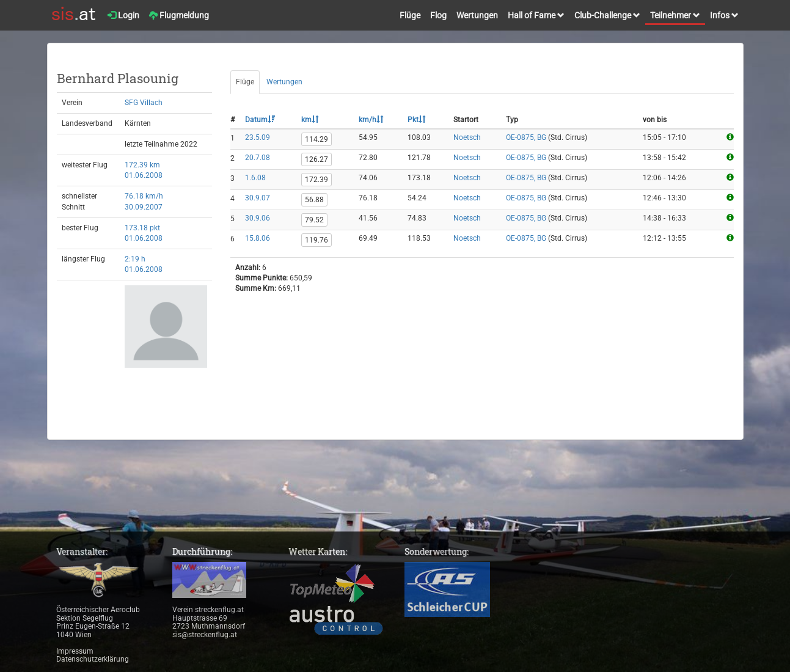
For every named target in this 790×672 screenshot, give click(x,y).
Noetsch (467, 137)
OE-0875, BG (526, 137)
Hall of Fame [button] (536, 15)
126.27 (316, 159)
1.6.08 (255, 178)
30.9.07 (258, 198)
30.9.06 (258, 218)
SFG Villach (144, 103)
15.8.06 (258, 238)
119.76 (316, 240)
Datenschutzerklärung (93, 659)
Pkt (417, 120)
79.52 (314, 220)
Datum (260, 120)
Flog (438, 15)
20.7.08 (258, 158)
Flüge (410, 15)
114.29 (316, 139)
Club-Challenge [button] (607, 15)
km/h (371, 120)
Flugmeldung (179, 15)
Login (123, 15)
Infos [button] (724, 15)
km (310, 120)
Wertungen (477, 15)
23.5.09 (258, 137)
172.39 (316, 180)
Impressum (75, 651)
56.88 (314, 200)
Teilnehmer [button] (675, 15)
